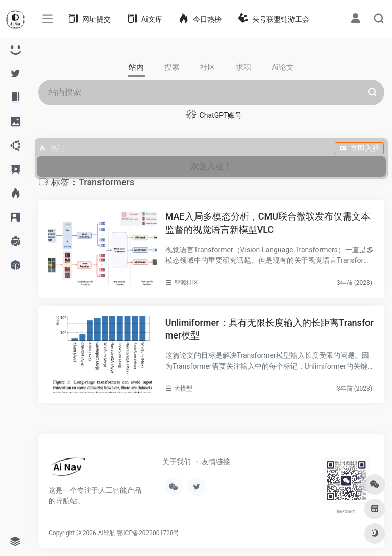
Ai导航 (107, 533)
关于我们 (177, 462)
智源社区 (186, 283)
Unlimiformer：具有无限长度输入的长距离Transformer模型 (269, 329)
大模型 (183, 389)
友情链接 (216, 462)
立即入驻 (359, 148)
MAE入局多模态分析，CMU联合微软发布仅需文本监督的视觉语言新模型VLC (268, 223)
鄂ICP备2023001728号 (148, 533)
